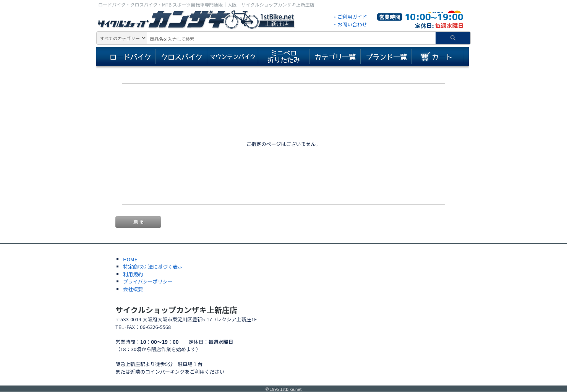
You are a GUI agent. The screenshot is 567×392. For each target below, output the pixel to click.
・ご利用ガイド (350, 17)
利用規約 (133, 274)
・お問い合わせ (350, 24)
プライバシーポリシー (148, 281)
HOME (130, 259)
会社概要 (133, 289)
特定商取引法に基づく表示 (153, 266)
